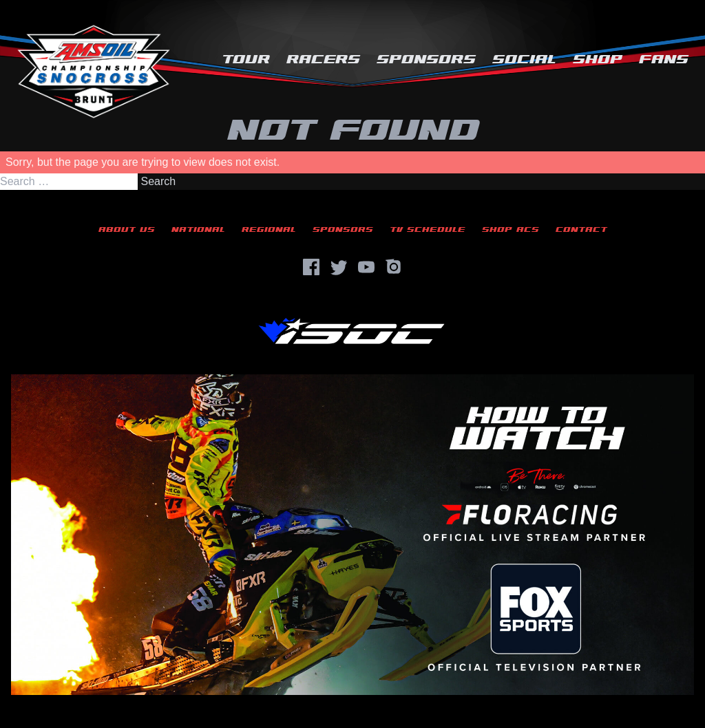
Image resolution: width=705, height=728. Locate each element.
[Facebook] (311, 267)
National (198, 229)
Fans (664, 60)
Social (524, 60)
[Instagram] (394, 267)
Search (158, 181)
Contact (581, 229)
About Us (127, 229)
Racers (323, 60)
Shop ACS (511, 229)
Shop (598, 60)
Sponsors (426, 60)
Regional (269, 229)
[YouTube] (366, 267)
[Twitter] (339, 267)
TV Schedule (428, 229)
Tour (246, 60)
